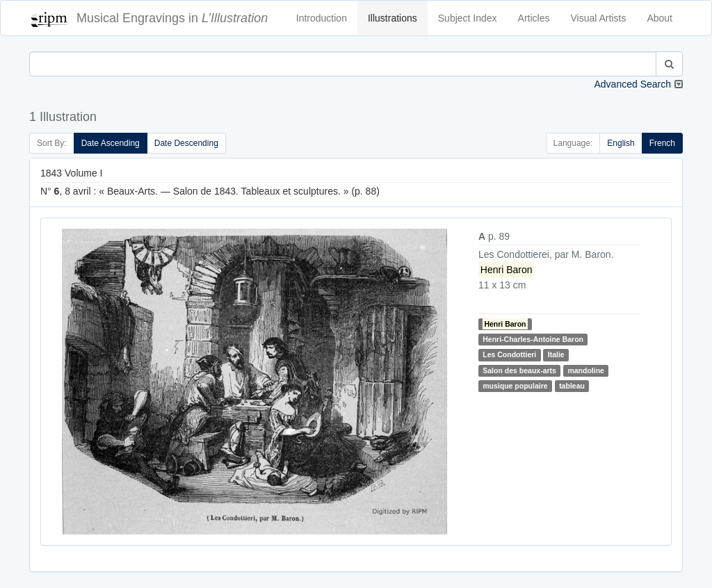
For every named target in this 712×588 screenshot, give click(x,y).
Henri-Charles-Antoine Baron (533, 339)
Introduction (322, 18)
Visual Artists (599, 18)
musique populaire (515, 386)
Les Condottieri (509, 354)
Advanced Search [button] (632, 84)
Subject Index (468, 18)
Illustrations (393, 18)
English (621, 143)
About (660, 18)
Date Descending (186, 143)
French (662, 143)
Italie (556, 354)
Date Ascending (111, 143)
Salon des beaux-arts (519, 370)
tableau (572, 386)
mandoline (586, 370)
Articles (534, 18)
